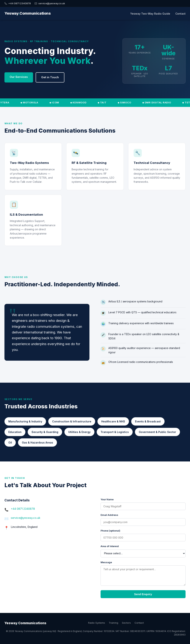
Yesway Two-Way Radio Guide (150, 14)
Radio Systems (97, 623)
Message (106, 562)
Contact (180, 14)
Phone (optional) (110, 531)
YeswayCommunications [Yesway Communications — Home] (28, 13)
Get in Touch (50, 77)
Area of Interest (110, 546)
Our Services (19, 77)
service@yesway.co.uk (50, 3)
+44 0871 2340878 (18, 3)
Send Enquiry (143, 594)
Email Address (109, 515)
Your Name (107, 499)
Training (113, 623)
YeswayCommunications (25, 623)
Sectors (126, 623)
